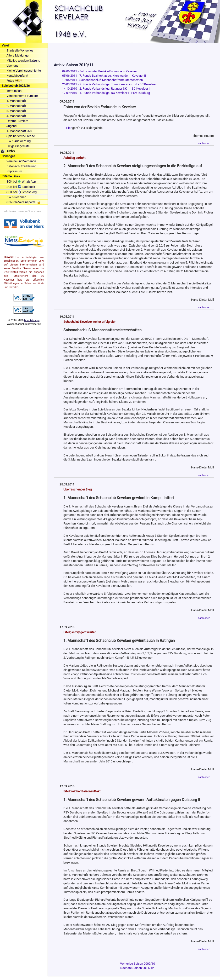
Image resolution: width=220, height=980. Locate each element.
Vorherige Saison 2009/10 (137, 964)
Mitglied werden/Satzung (23, 61)
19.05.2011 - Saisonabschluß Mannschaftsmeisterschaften (102, 80)
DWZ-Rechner (16, 197)
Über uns (12, 66)
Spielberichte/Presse (21, 136)
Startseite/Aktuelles (20, 50)
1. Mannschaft (16, 101)
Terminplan (14, 91)
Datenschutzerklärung (21, 166)
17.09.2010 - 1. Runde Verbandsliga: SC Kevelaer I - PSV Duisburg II (107, 93)
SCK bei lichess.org (22, 192)
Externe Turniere (17, 121)
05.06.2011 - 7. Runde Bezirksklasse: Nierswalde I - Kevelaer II (104, 76)
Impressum (14, 171)
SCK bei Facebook (21, 187)
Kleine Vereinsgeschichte (24, 71)
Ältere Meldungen (18, 55)
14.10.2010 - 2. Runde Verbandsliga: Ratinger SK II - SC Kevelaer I (106, 89)
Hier (69, 128)
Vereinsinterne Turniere (22, 96)
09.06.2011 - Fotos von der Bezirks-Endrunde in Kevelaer (100, 71)
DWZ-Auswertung (19, 141)
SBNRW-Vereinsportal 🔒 (24, 202)
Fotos (14, 81)
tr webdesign (32, 320)
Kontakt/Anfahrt (17, 76)
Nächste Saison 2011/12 (137, 968)
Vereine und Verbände (21, 161)
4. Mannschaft (16, 116)
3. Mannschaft (16, 111)
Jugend (11, 126)
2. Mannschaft (16, 106)
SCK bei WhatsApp (21, 182)
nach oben (204, 143)
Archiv (11, 151)
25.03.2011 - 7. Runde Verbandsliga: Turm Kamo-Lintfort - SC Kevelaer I (110, 84)
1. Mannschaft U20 (19, 131)
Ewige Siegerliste (18, 146)
